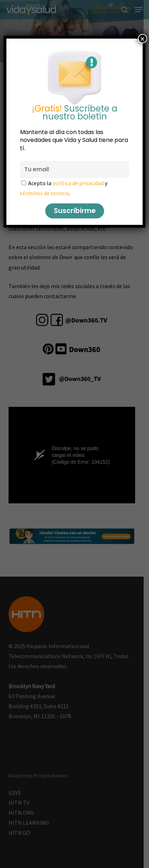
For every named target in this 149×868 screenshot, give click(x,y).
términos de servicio (45, 193)
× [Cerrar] (143, 39)
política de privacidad (78, 183)
